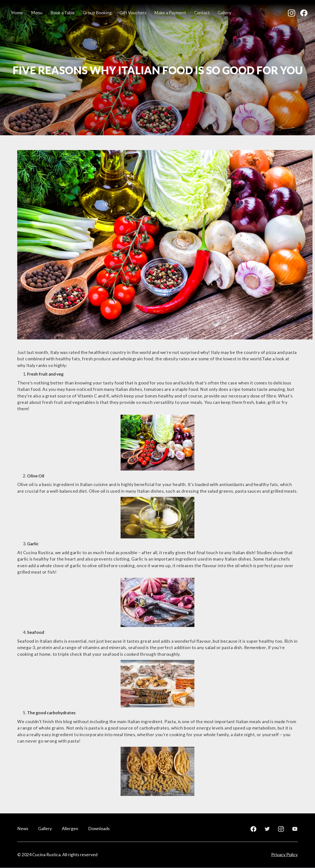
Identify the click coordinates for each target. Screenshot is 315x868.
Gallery (224, 13)
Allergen (70, 829)
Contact (202, 13)
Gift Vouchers (133, 13)
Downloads (99, 829)
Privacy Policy (284, 855)
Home (17, 13)
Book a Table (63, 13)
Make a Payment (170, 13)
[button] (37, 13)
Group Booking (97, 13)
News (23, 829)
